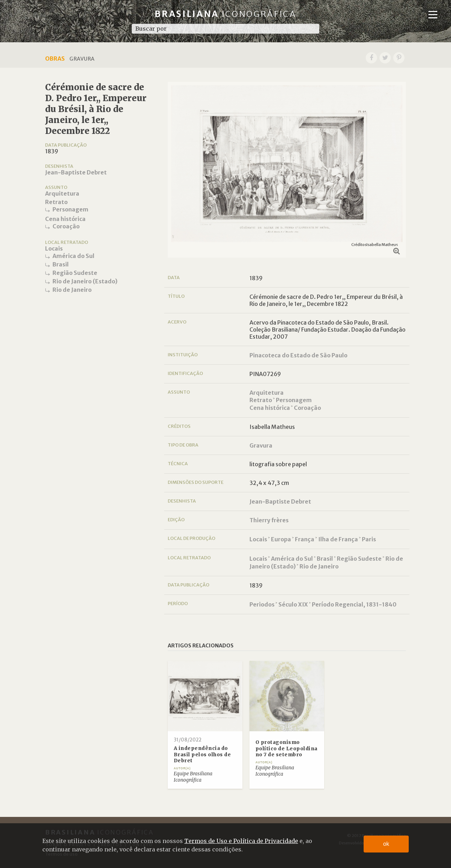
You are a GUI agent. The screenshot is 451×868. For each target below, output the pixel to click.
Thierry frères (269, 520)
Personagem (70, 209)
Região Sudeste (75, 273)
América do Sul (73, 256)
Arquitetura (62, 193)
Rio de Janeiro (72, 290)
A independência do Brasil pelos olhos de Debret (202, 755)
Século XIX (293, 604)
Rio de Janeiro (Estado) (85, 281)
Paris (369, 539)
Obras (55, 59)
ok (386, 844)
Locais (54, 248)
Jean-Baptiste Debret (76, 172)
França (305, 539)
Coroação (66, 226)
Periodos (262, 604)
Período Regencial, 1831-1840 (354, 604)
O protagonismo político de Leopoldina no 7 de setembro (286, 749)
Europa (281, 539)
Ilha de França (338, 539)
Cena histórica (65, 219)
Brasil (61, 264)
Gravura (261, 445)
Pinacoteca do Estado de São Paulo (298, 355)
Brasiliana (226, 14)
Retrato (56, 202)
